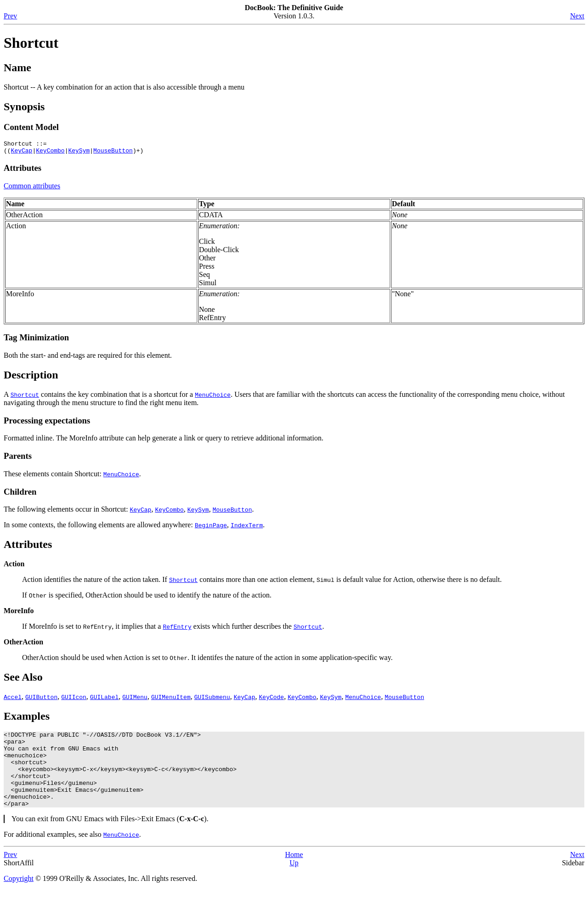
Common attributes (32, 189)
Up (294, 881)
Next (577, 16)
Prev (10, 16)
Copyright (19, 896)
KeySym (79, 153)
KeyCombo (50, 153)
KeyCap (22, 153)
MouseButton (113, 153)
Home (294, 872)
